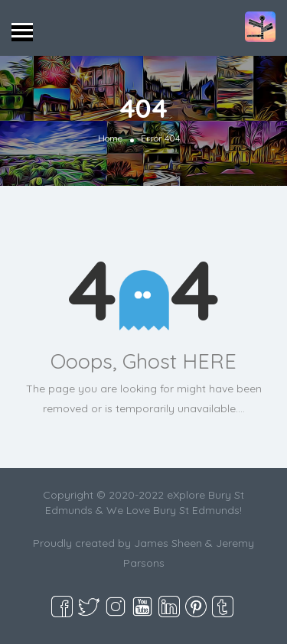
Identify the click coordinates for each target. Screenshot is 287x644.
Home (110, 138)
